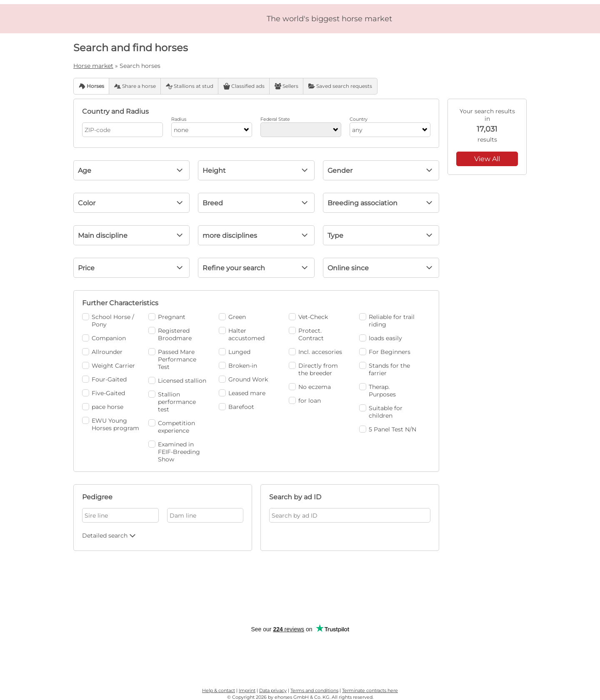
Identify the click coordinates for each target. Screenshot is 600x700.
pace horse (103, 407)
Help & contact (219, 690)
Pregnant (167, 317)
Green (232, 317)
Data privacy (273, 690)
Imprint (247, 690)
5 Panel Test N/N (388, 429)
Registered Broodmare (170, 334)
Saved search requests (340, 86)
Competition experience (172, 427)
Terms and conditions (314, 690)
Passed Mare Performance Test (172, 359)
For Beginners (385, 352)
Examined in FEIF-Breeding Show (174, 452)
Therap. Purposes (377, 391)
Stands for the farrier (385, 369)
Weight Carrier (109, 366)
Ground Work (243, 379)
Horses (91, 86)
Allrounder (102, 352)
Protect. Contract (306, 334)
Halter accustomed (242, 334)
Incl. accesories (315, 352)
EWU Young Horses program (111, 424)
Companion (104, 338)
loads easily (381, 338)
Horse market (93, 66)
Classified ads (244, 86)
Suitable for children (381, 412)
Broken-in (238, 366)
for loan (305, 401)
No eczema (310, 387)
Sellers (286, 86)
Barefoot (236, 407)
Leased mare (242, 393)
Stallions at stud (190, 86)
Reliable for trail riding (387, 321)
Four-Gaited (104, 379)
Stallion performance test (172, 402)
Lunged (235, 352)
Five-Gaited (104, 393)
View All (487, 159)
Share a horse (135, 86)
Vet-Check (308, 317)
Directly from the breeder (313, 369)
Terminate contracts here (370, 690)
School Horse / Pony (108, 321)
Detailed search (110, 536)
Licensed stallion (177, 381)
